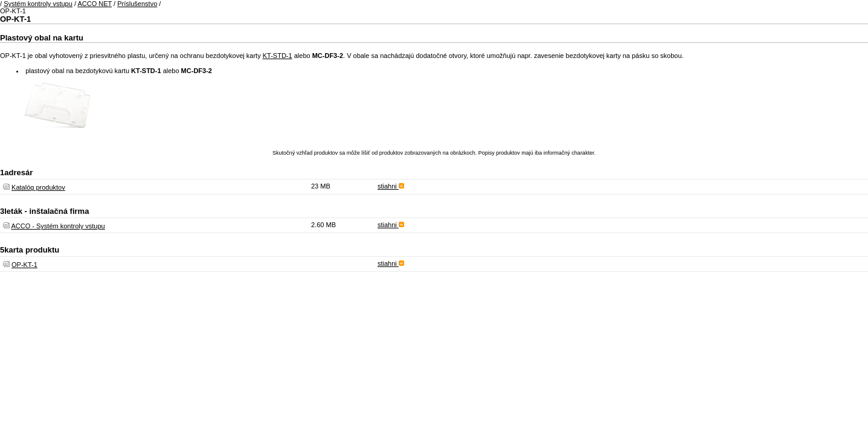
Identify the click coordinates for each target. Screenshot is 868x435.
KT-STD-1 (278, 56)
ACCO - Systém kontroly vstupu (58, 226)
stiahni (391, 186)
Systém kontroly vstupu (38, 4)
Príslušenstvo (137, 4)
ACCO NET (95, 4)
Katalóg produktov (38, 187)
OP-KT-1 (24, 265)
